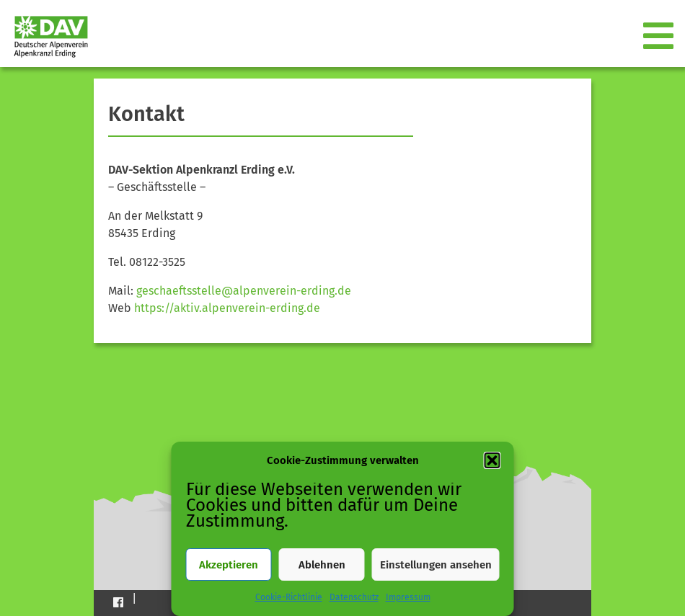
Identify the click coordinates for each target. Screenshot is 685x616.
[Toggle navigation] (660, 37)
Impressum (408, 597)
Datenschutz (354, 597)
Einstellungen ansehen (436, 565)
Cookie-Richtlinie (289, 597)
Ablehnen (322, 565)
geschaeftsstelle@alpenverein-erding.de (244, 291)
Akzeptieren (229, 565)
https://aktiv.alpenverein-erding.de (227, 308)
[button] (492, 460)
